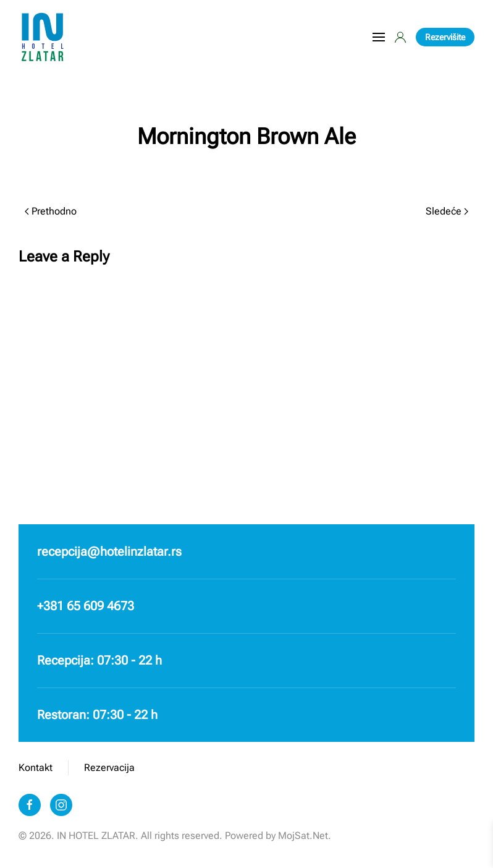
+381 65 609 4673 (86, 606)
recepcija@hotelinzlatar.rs (109, 551)
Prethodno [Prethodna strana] (51, 211)
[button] (379, 37)
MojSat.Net (303, 836)
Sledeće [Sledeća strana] (447, 211)
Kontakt (36, 768)
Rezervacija (109, 768)
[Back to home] (43, 37)
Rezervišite (445, 37)
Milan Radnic (237, 169)
